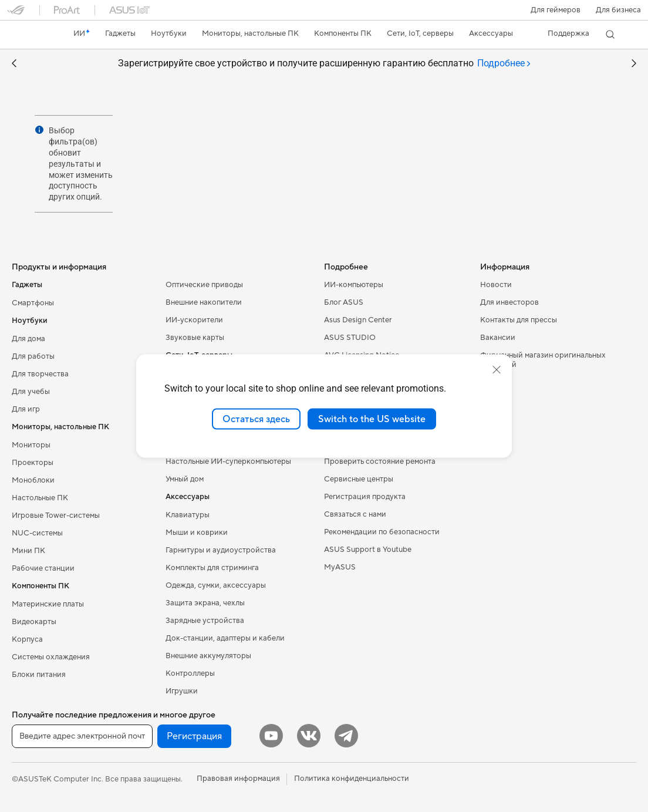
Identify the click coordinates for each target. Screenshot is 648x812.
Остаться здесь (256, 419)
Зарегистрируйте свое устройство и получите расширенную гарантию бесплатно (324, 63)
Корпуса (27, 639)
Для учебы (31, 392)
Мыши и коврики (197, 533)
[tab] (504, 63)
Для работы (33, 356)
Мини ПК (28, 551)
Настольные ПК (40, 498)
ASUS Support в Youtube (368, 550)
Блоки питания (39, 675)
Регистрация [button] (194, 736)
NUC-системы (37, 533)
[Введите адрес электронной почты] (82, 736)
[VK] (309, 736)
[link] (27, 35)
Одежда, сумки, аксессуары (216, 585)
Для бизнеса (618, 10)
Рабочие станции (43, 568)
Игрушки (182, 691)
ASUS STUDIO (350, 338)
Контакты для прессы (519, 320)
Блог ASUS (344, 302)
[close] (497, 369)
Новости (496, 285)
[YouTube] (271, 736)
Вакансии (498, 338)
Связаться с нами (355, 514)
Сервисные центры (359, 479)
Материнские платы (48, 604)
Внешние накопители (204, 302)
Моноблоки (33, 480)
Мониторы (31, 445)
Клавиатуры (188, 515)
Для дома (28, 339)
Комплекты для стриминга (212, 568)
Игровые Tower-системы (56, 515)
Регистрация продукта (365, 497)
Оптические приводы (204, 285)
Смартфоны (33, 303)
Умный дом (185, 479)
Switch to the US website (372, 419)
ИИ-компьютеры (354, 285)
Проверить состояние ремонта (380, 461)
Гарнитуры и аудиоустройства (221, 550)
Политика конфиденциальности (352, 779)
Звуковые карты (195, 338)
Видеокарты (34, 622)
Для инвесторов (509, 302)
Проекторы (33, 463)
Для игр (26, 409)
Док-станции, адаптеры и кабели (225, 638)
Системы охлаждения (51, 657)
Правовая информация (238, 779)
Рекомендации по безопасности (382, 532)
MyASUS (340, 567)
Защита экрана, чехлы (205, 603)
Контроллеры (190, 673)
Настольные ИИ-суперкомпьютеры (228, 461)
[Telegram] (346, 736)
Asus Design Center (358, 320)
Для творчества (40, 374)
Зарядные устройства (205, 621)
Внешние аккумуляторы (208, 656)
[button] (556, 10)
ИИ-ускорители (194, 320)
